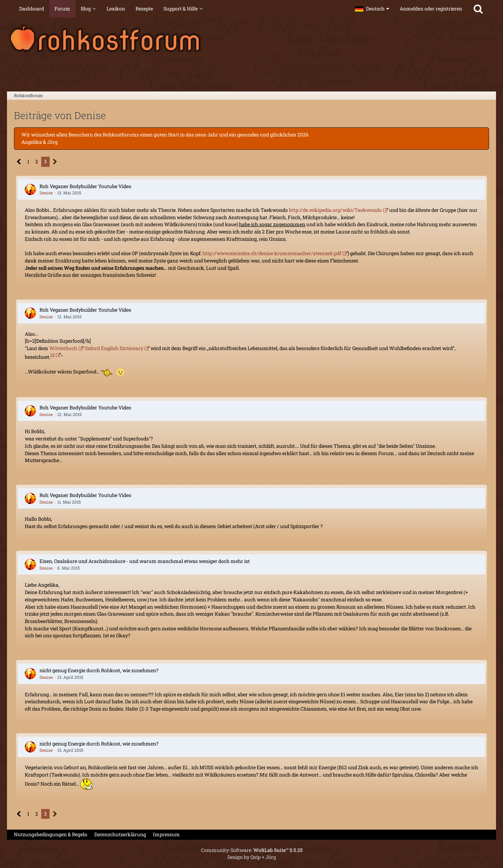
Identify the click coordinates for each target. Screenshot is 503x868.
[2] (52, 355)
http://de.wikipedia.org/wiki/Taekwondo (335, 210)
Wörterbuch (63, 348)
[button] (372, 9)
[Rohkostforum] (251, 38)
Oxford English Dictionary (114, 348)
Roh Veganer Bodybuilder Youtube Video (85, 186)
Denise (46, 193)
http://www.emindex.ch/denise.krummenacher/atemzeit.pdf (272, 253)
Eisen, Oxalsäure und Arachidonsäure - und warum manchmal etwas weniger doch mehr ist (145, 561)
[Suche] (478, 9)
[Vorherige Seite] (19, 162)
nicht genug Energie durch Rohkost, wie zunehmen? (99, 670)
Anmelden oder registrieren (431, 9)
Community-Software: (252, 850)
